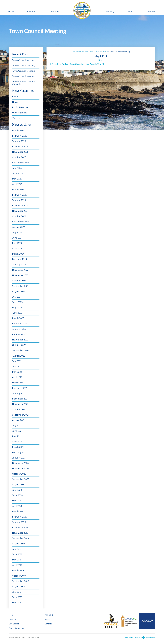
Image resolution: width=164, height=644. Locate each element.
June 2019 (17, 554)
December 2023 (20, 270)
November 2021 (20, 404)
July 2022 (17, 361)
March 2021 (18, 447)
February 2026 (20, 136)
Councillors (54, 11)
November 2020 (20, 469)
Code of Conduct (17, 628)
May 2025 (17, 179)
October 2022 (19, 345)
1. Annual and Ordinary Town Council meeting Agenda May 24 (77, 64)
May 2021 (17, 436)
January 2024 (19, 265)
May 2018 (17, 603)
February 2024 (20, 259)
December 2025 (20, 147)
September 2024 (21, 222)
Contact (48, 624)
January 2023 (19, 329)
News (130, 11)
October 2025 (19, 157)
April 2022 (17, 377)
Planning (110, 11)
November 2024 (20, 211)
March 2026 (18, 130)
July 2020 (17, 490)
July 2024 (17, 232)
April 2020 (17, 506)
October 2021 (19, 410)
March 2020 (18, 511)
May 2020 (17, 501)
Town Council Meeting (24, 60)
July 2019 (17, 549)
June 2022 (17, 367)
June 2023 (17, 302)
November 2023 (20, 275)
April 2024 (17, 249)
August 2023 (19, 291)
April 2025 (17, 184)
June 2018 (17, 597)
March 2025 (18, 190)
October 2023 (19, 281)
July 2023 (17, 297)
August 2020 (19, 485)
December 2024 (20, 206)
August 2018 (18, 587)
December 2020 (20, 463)
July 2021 (17, 426)
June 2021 (17, 431)
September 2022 (21, 350)
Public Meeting (20, 107)
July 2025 (17, 168)
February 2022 (19, 388)
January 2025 (19, 200)
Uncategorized (20, 113)
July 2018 (17, 592)
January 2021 (19, 458)
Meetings (31, 11)
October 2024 (19, 216)
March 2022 (18, 383)
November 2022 (20, 340)
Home (11, 11)
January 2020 (19, 522)
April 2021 (17, 442)
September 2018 (20, 581)
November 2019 (20, 533)
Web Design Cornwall (132, 637)
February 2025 (19, 195)
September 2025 (21, 163)
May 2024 (17, 243)
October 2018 (19, 576)
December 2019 (20, 528)
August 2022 (19, 356)
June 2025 (17, 173)
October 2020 (19, 474)
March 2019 (18, 570)
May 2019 (17, 560)
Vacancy (16, 118)
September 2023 (21, 286)
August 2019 (18, 544)
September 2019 (20, 538)
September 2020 (21, 479)
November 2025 (20, 152)
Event (15, 97)
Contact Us (151, 11)
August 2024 (19, 227)
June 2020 (17, 495)
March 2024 (18, 254)
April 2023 (17, 313)
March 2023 (18, 318)
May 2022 (17, 372)
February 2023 (19, 324)
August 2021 (18, 420)
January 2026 (19, 141)
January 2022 (19, 393)
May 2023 (17, 308)
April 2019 (17, 565)
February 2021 (19, 452)
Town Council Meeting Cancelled (24, 83)
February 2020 (20, 517)
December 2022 (20, 334)
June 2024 (17, 238)
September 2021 (20, 415)
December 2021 (20, 399)
